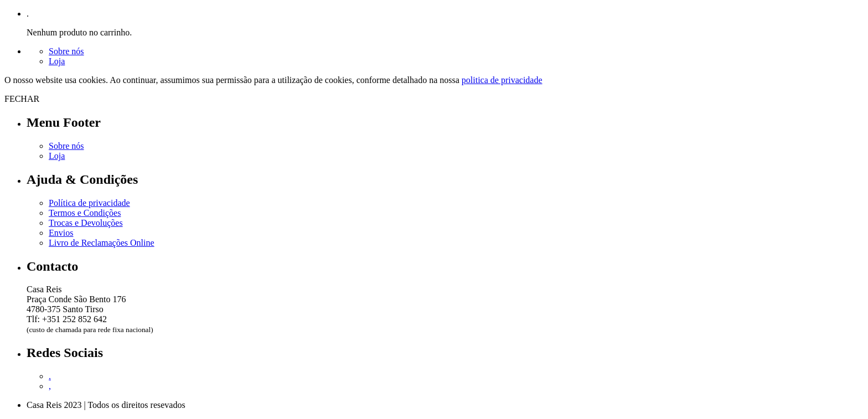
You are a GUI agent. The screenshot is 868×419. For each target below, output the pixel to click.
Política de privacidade (89, 203)
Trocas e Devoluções (86, 223)
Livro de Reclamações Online (102, 243)
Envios (61, 233)
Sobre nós (66, 51)
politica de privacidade (502, 80)
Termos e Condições (85, 213)
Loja (57, 61)
